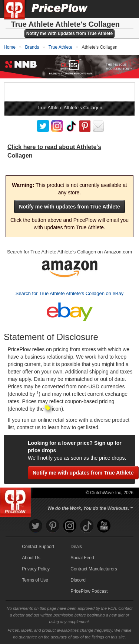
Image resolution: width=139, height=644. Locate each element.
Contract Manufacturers (94, 569)
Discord (78, 580)
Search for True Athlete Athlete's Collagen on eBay (70, 293)
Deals (76, 547)
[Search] (109, 9)
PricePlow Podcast (89, 591)
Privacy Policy (36, 569)
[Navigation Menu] (126, 9)
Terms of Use (35, 580)
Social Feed (82, 558)
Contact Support (38, 547)
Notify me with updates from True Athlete (70, 33)
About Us (31, 558)
